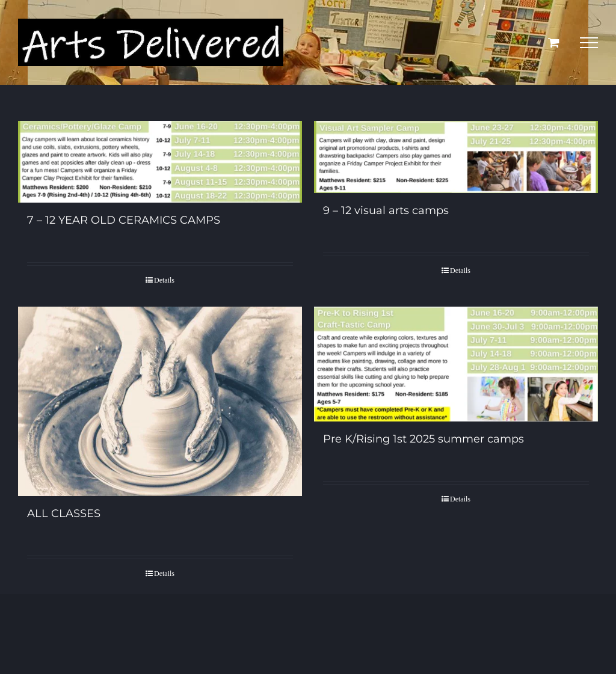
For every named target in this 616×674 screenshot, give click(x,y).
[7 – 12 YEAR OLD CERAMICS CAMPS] (160, 162)
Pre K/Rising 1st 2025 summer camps (423, 439)
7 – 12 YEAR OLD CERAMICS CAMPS (124, 220)
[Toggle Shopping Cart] (554, 42)
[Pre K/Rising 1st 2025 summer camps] (456, 364)
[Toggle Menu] (589, 43)
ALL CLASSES (64, 513)
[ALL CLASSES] (160, 401)
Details (164, 280)
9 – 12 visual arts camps (386, 210)
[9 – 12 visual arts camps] (456, 157)
